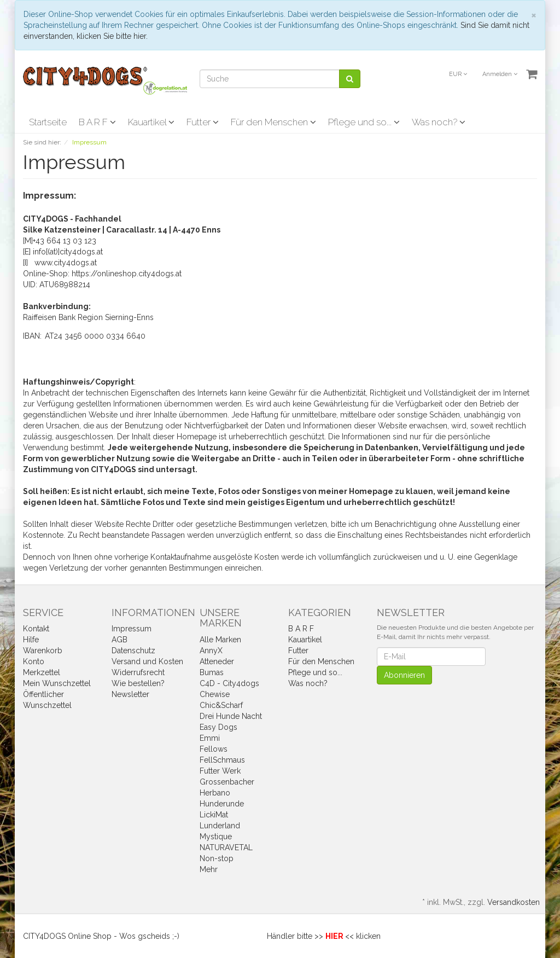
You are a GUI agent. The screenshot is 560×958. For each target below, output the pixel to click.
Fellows (214, 749)
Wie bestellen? (138, 683)
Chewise (215, 694)
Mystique (216, 837)
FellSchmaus (222, 760)
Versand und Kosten (147, 661)
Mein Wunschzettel (57, 683)
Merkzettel (42, 672)
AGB (119, 640)
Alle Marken (220, 640)
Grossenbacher (227, 782)
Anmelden (500, 74)
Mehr (209, 869)
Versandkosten (514, 902)
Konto (34, 661)
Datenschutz (133, 651)
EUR (458, 74)
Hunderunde (222, 804)
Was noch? (439, 122)
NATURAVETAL (226, 847)
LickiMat (214, 815)
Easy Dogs (218, 727)
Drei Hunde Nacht (231, 716)
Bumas (212, 672)
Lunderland (220, 826)
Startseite (48, 122)
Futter (203, 122)
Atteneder (217, 661)
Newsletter (130, 694)
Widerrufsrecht (138, 672)
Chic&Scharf (221, 705)
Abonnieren (404, 675)
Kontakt (36, 629)
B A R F (97, 122)
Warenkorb (43, 651)
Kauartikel (151, 122)
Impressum (132, 629)
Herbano (215, 793)
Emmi (210, 738)
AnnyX (211, 651)
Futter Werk (220, 771)
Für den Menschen (273, 122)
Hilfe (31, 640)
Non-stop (217, 858)
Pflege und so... (364, 122)
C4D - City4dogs (229, 683)
